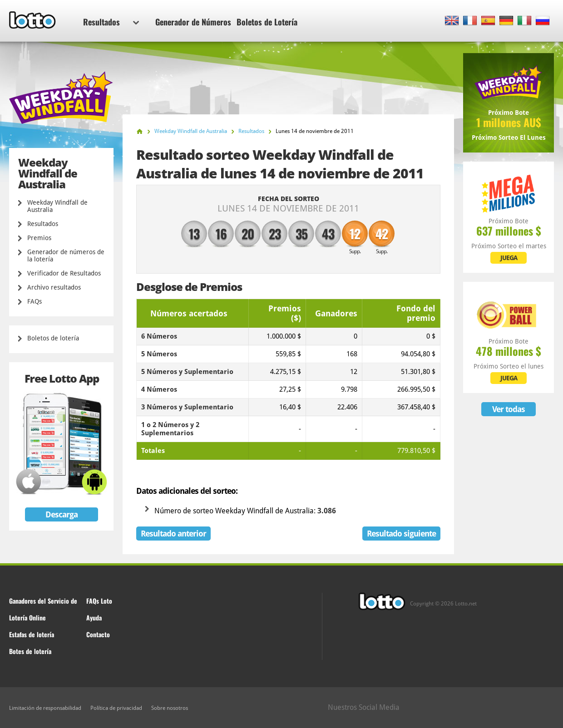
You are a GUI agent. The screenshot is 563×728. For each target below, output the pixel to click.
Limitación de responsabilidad (45, 708)
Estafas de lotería (32, 634)
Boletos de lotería (53, 338)
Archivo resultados (54, 287)
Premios (39, 238)
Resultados (111, 22)
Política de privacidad (116, 708)
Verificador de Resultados (64, 273)
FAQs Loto (99, 601)
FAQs (35, 301)
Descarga (62, 514)
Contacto (98, 634)
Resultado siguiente (401, 534)
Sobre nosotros (170, 708)
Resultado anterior (173, 534)
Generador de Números (193, 22)
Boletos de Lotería (267, 22)
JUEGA (509, 258)
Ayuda (94, 617)
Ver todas (509, 409)
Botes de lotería (30, 651)
